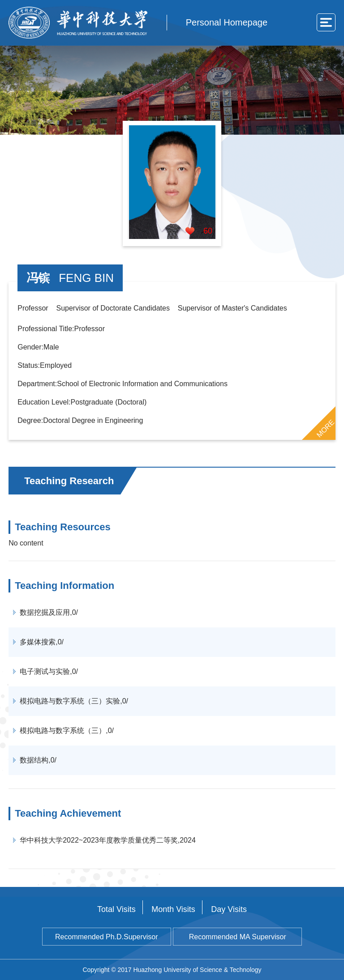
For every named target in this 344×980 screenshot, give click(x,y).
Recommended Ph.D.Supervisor (106, 937)
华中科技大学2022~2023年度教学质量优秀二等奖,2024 (108, 840)
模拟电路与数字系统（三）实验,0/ (74, 701)
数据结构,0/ (38, 760)
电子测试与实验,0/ (49, 671)
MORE (325, 428)
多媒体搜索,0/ (42, 642)
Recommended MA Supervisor (238, 937)
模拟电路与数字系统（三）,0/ (67, 731)
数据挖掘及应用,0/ (49, 612)
